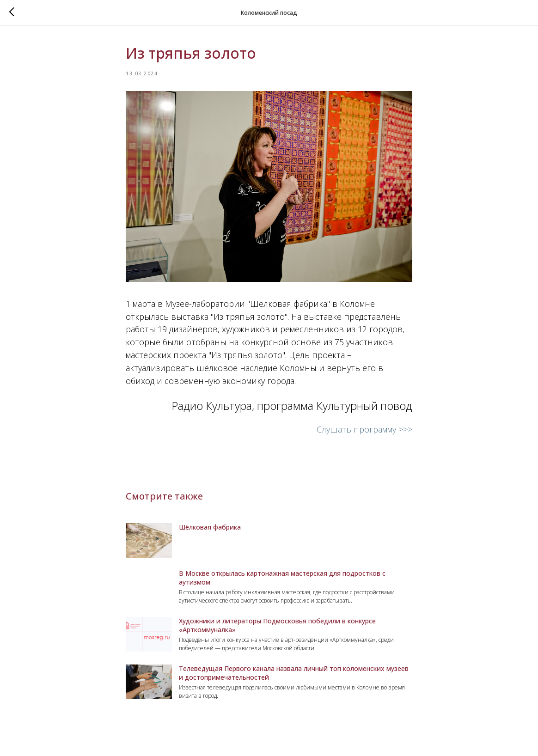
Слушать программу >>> (364, 429)
